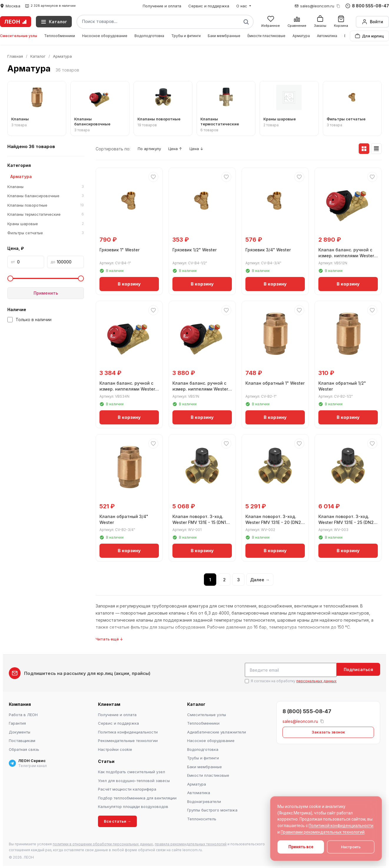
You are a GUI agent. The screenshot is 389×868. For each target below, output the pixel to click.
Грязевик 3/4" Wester (269, 249)
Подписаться (358, 670)
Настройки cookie (115, 748)
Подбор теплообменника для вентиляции (137, 797)
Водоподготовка (149, 36)
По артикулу (152, 149)
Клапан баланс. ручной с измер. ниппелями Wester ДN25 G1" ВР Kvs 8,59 (201, 388)
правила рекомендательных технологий (191, 843)
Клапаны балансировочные (46, 196)
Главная (15, 56)
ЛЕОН (16, 22)
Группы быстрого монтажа (212, 809)
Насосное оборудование (105, 36)
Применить (46, 293)
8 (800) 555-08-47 (307, 710)
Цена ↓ (206, 149)
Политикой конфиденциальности (341, 826)
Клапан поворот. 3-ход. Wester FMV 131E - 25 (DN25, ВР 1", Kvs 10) (345, 521)
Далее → (260, 580)
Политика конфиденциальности (128, 731)
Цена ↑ (181, 149)
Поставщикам (22, 740)
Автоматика (327, 36)
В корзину (129, 283)
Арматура (301, 36)
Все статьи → (117, 820)
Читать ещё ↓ (109, 639)
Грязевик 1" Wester (121, 249)
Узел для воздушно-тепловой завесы (134, 780)
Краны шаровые (46, 224)
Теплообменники (60, 36)
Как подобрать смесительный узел (132, 771)
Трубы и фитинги (186, 36)
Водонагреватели (204, 801)
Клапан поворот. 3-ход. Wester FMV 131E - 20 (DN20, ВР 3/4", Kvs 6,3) (272, 521)
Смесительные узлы (19, 36)
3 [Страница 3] (238, 580)
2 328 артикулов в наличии (50, 6)
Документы (20, 731)
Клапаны (46, 187)
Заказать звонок (328, 731)
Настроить (351, 847)
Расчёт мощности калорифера (127, 788)
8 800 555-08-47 (367, 6)
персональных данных (316, 680)
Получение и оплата (162, 6)
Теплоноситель (202, 818)
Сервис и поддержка (209, 6)
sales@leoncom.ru (317, 6)
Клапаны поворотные (46, 205)
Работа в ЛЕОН (23, 714)
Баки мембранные (224, 36)
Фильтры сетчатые (46, 233)
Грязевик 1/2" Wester (196, 249)
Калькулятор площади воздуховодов (133, 806)
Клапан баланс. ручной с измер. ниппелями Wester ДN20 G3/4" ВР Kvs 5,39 (128, 388)
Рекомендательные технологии (128, 740)
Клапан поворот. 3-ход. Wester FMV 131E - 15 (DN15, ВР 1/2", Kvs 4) (202, 521)
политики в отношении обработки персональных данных (103, 843)
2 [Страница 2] (224, 580)
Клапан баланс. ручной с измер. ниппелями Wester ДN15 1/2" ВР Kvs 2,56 (347, 255)
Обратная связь (24, 748)
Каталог (38, 56)
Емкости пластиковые (208, 774)
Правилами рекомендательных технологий (323, 832)
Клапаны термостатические (46, 215)
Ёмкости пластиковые (266, 36)
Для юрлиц (369, 36)
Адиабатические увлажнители (217, 731)
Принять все (301, 847)
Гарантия (17, 722)
